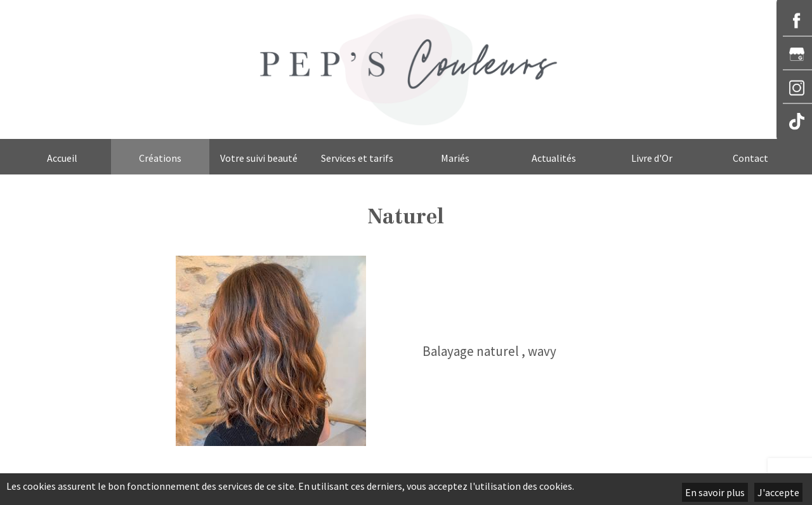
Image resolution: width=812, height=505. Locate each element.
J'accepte (778, 492)
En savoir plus (715, 492)
